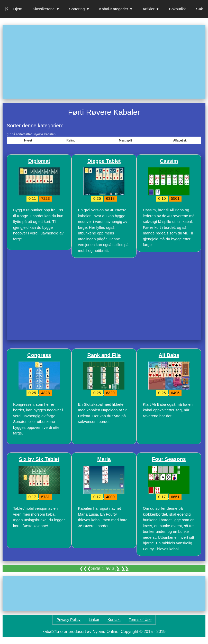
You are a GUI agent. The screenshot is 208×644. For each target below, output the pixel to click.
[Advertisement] (104, 62)
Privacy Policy (69, 619)
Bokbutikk (177, 9)
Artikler (148, 9)
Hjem (18, 9)
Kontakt (114, 619)
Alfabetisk (180, 140)
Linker (94, 619)
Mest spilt (125, 140)
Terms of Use (140, 619)
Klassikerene (44, 9)
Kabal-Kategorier (114, 9)
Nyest (28, 140)
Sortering (77, 9)
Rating (71, 140)
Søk (199, 9)
